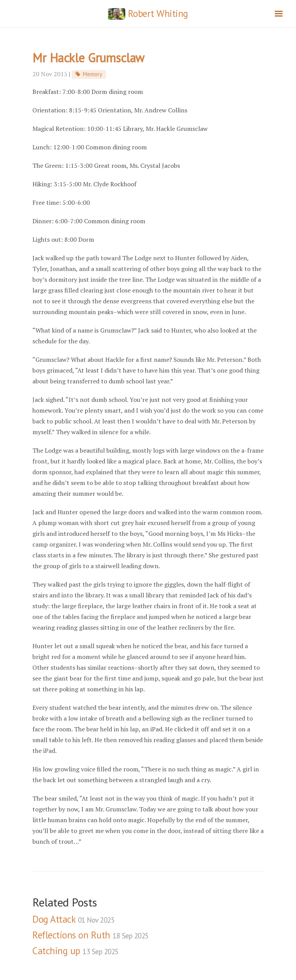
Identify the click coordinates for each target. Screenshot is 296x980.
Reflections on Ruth (91, 935)
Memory (92, 74)
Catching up (76, 951)
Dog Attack (73, 919)
